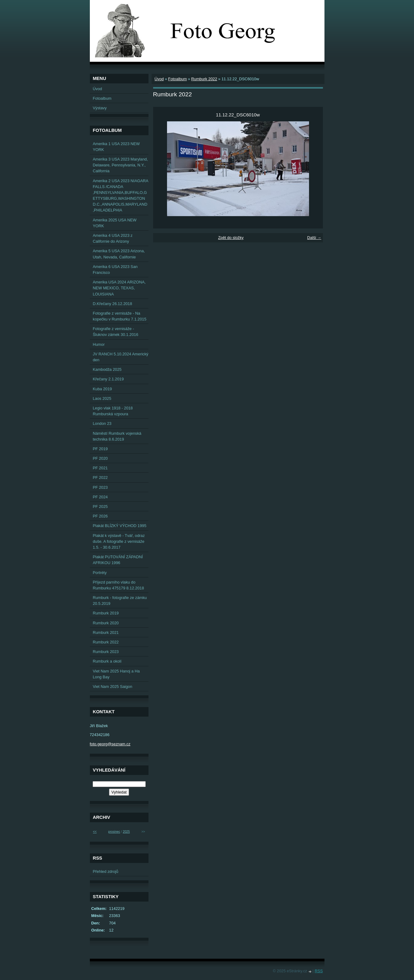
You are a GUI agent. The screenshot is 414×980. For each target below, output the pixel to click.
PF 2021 (100, 468)
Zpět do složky (231, 238)
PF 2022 (100, 477)
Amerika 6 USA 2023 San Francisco (115, 270)
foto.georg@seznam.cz (110, 744)
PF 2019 (100, 449)
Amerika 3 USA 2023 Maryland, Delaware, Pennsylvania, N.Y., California (121, 165)
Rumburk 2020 (106, 623)
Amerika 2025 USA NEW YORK (115, 223)
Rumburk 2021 (106, 632)
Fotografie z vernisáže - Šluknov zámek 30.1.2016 (116, 332)
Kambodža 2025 (107, 369)
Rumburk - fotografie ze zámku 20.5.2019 (120, 601)
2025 (126, 832)
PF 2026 (100, 516)
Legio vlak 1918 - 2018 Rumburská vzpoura (113, 411)
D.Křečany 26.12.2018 (113, 304)
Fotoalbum (178, 79)
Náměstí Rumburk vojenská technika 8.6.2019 (117, 436)
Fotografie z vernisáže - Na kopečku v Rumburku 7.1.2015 (120, 316)
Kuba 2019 (102, 389)
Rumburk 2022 (204, 79)
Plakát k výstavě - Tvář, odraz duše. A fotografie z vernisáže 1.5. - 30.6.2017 (119, 541)
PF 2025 (100, 507)
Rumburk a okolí (107, 661)
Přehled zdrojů (106, 871)
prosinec (114, 832)
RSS (319, 971)
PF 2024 (100, 497)
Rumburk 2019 (106, 613)
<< (95, 832)
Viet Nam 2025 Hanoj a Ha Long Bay (116, 674)
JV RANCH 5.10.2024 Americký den (121, 357)
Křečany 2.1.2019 (108, 379)
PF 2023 (100, 487)
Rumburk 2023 (106, 652)
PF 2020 (100, 458)
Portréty (100, 573)
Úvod (159, 79)
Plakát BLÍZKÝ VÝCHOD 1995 (120, 526)
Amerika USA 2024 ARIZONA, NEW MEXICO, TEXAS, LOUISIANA (119, 288)
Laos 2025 (102, 398)
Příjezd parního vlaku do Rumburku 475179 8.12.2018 (119, 585)
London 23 (102, 423)
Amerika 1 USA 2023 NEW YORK (116, 147)
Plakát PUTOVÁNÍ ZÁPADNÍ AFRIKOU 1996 (118, 560)
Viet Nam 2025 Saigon (113, 687)
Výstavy (100, 108)
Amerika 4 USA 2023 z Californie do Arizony (113, 238)
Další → (314, 238)
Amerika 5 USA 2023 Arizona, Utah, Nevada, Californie (119, 254)
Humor (99, 344)
